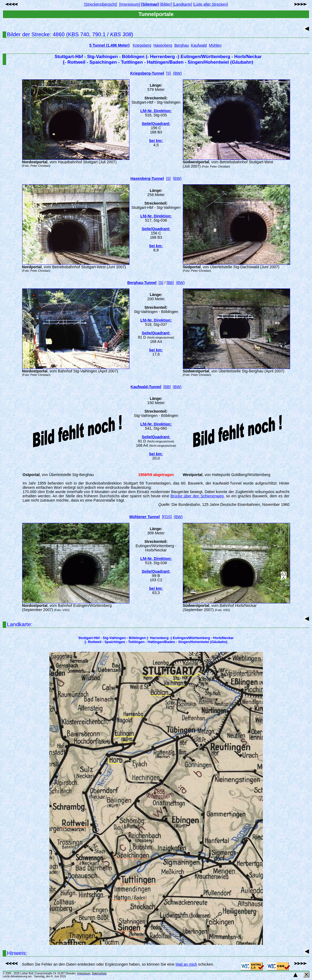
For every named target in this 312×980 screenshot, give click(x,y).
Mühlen (215, 45)
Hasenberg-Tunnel (147, 178)
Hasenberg (163, 45)
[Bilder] (166, 4)
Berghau (181, 45)
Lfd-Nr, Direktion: (156, 111)
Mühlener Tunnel (145, 517)
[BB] (170, 283)
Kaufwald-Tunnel (146, 387)
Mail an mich (186, 964)
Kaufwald (199, 45)
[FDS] (167, 517)
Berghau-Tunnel (142, 283)
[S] (169, 73)
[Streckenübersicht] (100, 4)
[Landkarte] (183, 4)
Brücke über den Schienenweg (197, 496)
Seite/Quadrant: (156, 124)
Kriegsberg (142, 45)
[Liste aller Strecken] (211, 4)
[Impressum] (130, 4)
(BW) (177, 73)
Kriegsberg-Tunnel (147, 73)
